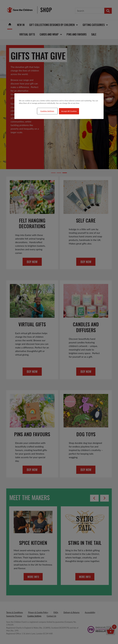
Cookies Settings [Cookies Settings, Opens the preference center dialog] (47, 111)
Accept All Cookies (69, 111)
